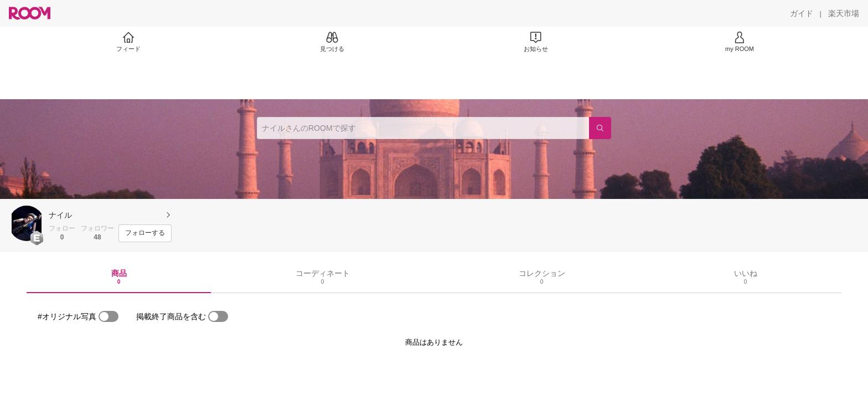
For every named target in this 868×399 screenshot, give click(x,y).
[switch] (108, 316)
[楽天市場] (844, 13)
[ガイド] (802, 13)
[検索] (600, 128)
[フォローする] (145, 233)
